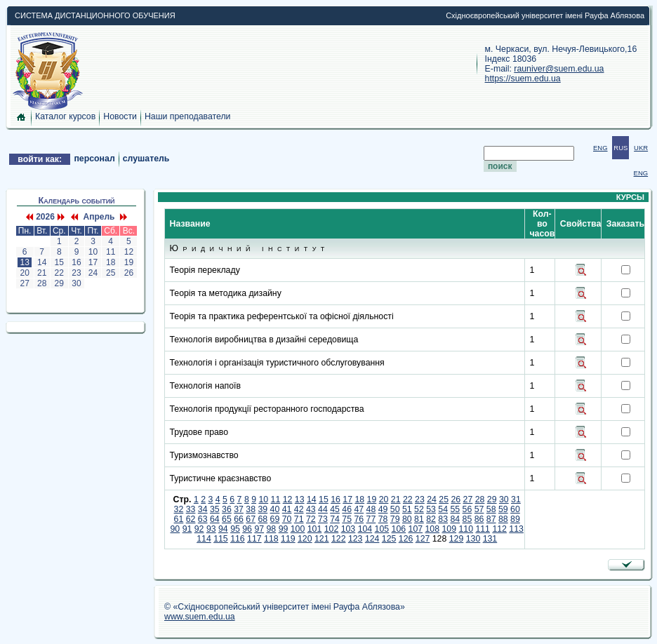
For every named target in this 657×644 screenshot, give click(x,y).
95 (235, 529)
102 (332, 529)
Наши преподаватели (188, 116)
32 (179, 509)
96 (247, 529)
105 (382, 529)
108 (433, 529)
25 (111, 273)
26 (128, 273)
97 (259, 529)
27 (25, 283)
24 (93, 273)
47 (359, 509)
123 (356, 539)
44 (323, 509)
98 (272, 529)
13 (25, 262)
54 (443, 509)
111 (483, 529)
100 (298, 529)
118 (271, 539)
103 (349, 529)
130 (473, 539)
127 (423, 539)
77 (371, 519)
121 (322, 539)
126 (406, 539)
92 (199, 529)
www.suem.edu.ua (200, 617)
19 (128, 262)
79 (395, 519)
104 (365, 529)
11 (111, 252)
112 (499, 529)
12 (128, 252)
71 (299, 519)
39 (263, 509)
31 (516, 499)
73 (323, 519)
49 (383, 509)
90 (175, 529)
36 (227, 509)
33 (191, 509)
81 (419, 519)
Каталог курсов (65, 116)
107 (416, 529)
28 (42, 283)
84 (455, 519)
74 (335, 519)
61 (179, 519)
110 (466, 529)
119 (288, 539)
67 (251, 519)
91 (187, 529)
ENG (600, 148)
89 (515, 519)
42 (299, 509)
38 (251, 509)
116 (238, 539)
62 (191, 519)
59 (503, 509)
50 (395, 509)
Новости (120, 116)
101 (315, 529)
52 (419, 509)
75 (347, 519)
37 (239, 509)
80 (407, 519)
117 (254, 539)
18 (111, 262)
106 (399, 529)
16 (77, 262)
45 (335, 509)
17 (93, 262)
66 (239, 519)
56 (467, 509)
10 (93, 252)
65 (227, 519)
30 (77, 283)
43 (311, 509)
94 (223, 529)
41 (287, 509)
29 (59, 283)
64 (215, 519)
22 (59, 273)
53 (431, 509)
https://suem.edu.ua (523, 79)
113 (516, 529)
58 (491, 509)
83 (443, 519)
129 (457, 539)
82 (431, 519)
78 (383, 519)
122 (339, 539)
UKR (641, 148)
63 (203, 519)
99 (284, 529)
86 (479, 519)
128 (440, 539)
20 (25, 273)
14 (42, 262)
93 (211, 529)
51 (407, 509)
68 (263, 519)
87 (491, 519)
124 (372, 539)
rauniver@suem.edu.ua (559, 69)
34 (203, 509)
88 (503, 519)
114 (204, 539)
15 (59, 262)
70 (287, 519)
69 (275, 519)
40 (275, 509)
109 (449, 529)
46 (347, 509)
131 (490, 539)
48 (371, 509)
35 (215, 509)
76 (359, 519)
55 (455, 509)
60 (515, 509)
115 (221, 539)
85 (467, 519)
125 (389, 539)
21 (42, 273)
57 (479, 509)
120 (305, 539)
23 (77, 273)
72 (311, 519)
